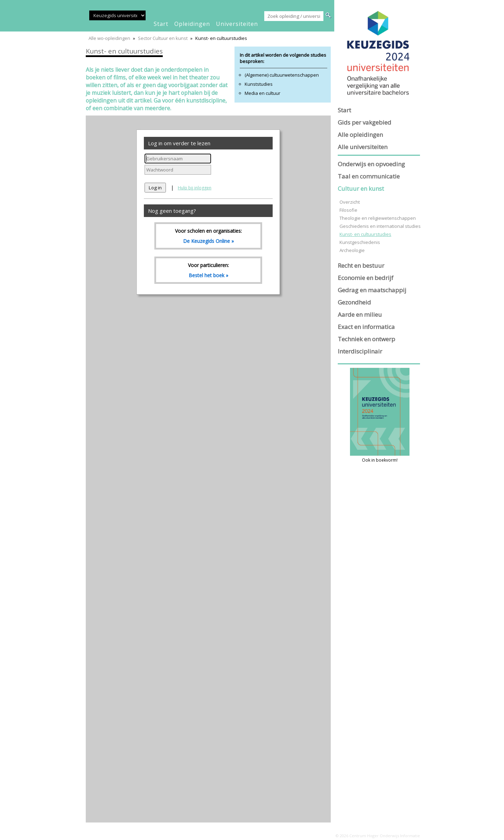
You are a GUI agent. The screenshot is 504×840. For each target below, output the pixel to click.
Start (344, 110)
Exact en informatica (366, 327)
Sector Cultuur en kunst (163, 38)
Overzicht (350, 202)
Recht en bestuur (361, 265)
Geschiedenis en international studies (380, 226)
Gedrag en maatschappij (372, 290)
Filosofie (348, 210)
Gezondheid (354, 302)
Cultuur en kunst (361, 188)
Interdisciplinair (360, 351)
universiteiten (237, 24)
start (161, 24)
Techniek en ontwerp (366, 339)
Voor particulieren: (208, 270)
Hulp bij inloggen (195, 188)
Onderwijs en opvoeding (371, 164)
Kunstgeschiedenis (360, 242)
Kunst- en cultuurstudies (365, 234)
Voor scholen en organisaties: (208, 236)
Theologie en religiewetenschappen (378, 218)
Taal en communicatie (369, 176)
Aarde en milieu (360, 314)
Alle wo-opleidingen (109, 38)
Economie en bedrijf (366, 278)
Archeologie (352, 250)
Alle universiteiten (363, 147)
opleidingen (192, 24)
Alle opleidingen (360, 135)
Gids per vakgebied (365, 122)
